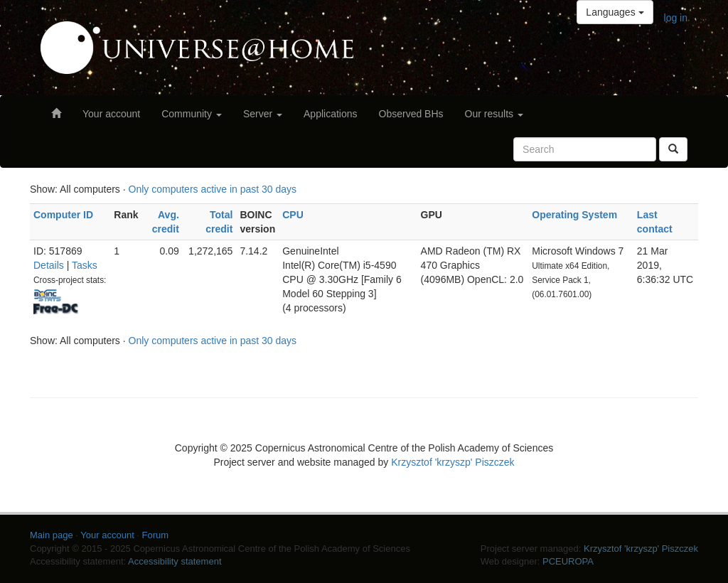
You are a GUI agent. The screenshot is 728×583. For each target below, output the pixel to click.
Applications (331, 114)
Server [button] (263, 114)
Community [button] (192, 114)
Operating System (574, 215)
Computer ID (63, 215)
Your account (111, 114)
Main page (52, 535)
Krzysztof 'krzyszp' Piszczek (453, 462)
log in (676, 18)
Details (49, 265)
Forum (156, 535)
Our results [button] (494, 114)
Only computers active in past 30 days (213, 189)
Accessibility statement (175, 561)
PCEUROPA (568, 561)
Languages (615, 12)
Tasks (85, 265)
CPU (293, 215)
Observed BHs (411, 114)
